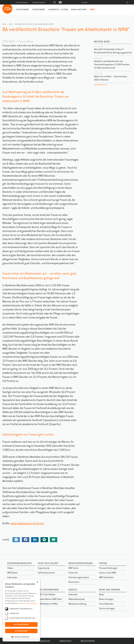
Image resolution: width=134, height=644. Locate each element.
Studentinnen (38, 9)
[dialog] (21, 610)
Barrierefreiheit (88, 641)
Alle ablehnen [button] (21, 631)
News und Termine (110, 590)
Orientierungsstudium (79, 577)
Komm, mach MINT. (108, 573)
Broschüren (74, 582)
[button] (21, 637)
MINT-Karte (73, 568)
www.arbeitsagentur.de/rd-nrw (27, 523)
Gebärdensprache (39, 2)
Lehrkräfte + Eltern (58, 9)
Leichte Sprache (22, 2)
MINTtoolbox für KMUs (48, 604)
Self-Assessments (46, 573)
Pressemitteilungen (108, 568)
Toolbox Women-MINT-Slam (50, 599)
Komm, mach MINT (79, 9)
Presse (103, 563)
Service (73, 590)
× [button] (37, 582)
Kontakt (85, 2)
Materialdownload (76, 599)
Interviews (12, 577)
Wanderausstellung (77, 604)
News (92, 9)
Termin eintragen (107, 608)
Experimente (44, 568)
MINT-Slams (13, 573)
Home (4, 24)
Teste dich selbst (48, 563)
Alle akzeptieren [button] (21, 624)
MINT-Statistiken (106, 577)
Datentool (73, 594)
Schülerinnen (22, 9)
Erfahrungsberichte (20, 563)
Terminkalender (106, 604)
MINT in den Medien (47, 594)
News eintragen (106, 599)
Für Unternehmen (48, 590)
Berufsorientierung (81, 563)
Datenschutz (65, 641)
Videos (10, 568)
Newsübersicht (101, 85)
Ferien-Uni (73, 573)
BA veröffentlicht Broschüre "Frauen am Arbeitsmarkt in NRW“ (34, 24)
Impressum (45, 641)
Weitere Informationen (29, 603)
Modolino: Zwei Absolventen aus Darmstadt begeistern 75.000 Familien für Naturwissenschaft (112, 65)
